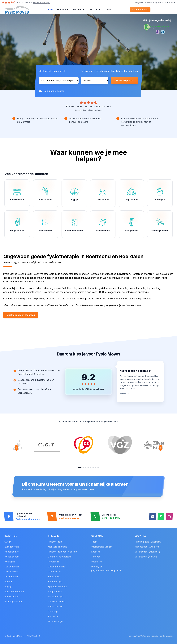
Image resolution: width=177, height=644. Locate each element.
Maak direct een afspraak (21, 315)
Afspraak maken (140, 9)
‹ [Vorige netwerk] (16, 448)
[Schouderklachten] (74, 224)
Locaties (96, 552)
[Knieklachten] (46, 193)
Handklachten (12, 552)
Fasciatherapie (55, 597)
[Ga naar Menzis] (88, 468)
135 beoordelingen (42, 2)
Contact (108, 9)
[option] (47, 445)
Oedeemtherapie (56, 567)
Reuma (8, 582)
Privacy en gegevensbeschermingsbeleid (107, 569)
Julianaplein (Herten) (147, 557)
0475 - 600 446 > (111, 518)
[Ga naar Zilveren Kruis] (86, 468)
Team (94, 542)
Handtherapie (55, 582)
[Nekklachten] (103, 193)
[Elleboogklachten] (160, 224)
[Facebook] (153, 517)
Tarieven (96, 557)
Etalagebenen (12, 547)
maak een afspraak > (70, 518)
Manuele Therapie (57, 547)
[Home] (17, 9)
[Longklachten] (131, 193)
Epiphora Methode (58, 587)
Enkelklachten (12, 597)
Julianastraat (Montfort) (148, 552)
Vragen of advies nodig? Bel (155, 2)
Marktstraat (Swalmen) (148, 547)
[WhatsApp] (161, 517)
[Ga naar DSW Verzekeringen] (91, 468)
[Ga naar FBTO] (93, 468)
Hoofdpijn (10, 562)
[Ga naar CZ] (80, 468)
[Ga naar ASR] (98, 468)
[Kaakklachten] (17, 193)
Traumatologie (55, 621)
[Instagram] (169, 517)
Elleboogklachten (13, 602)
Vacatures (97, 562)
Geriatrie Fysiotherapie (60, 557)
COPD (8, 542)
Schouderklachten (14, 592)
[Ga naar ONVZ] (96, 468)
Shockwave (54, 577)
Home (50, 9)
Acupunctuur (55, 592)
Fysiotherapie (55, 542)
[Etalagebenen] (131, 224)
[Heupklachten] (17, 224)
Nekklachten (11, 577)
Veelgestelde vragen (102, 547)
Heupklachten (12, 557)
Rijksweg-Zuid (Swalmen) (149, 542)
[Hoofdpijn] (160, 193)
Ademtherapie (55, 606)
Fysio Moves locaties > (28, 519)
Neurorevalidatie (56, 602)
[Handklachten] (103, 224)
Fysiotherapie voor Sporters (63, 552)
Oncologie (53, 611)
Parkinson (53, 616)
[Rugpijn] (74, 193)
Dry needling (54, 572)
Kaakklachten (12, 567)
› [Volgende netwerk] (161, 448)
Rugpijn (8, 587)
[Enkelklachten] (46, 224)
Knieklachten (11, 572)
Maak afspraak (124, 80)
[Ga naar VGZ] (83, 468)
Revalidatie (53, 562)
